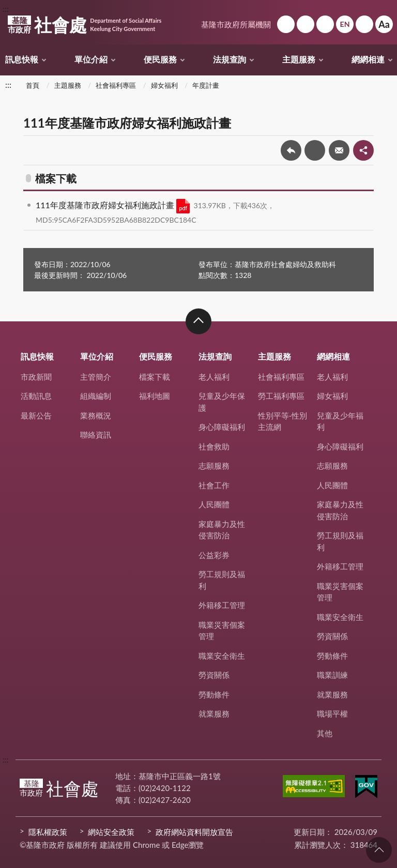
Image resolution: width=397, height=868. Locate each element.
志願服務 (214, 466)
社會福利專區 (116, 85)
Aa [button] (384, 24)
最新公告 (36, 415)
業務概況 (96, 415)
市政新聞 (36, 377)
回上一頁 (291, 150)
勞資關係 (214, 675)
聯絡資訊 (96, 435)
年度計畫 (206, 85)
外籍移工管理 (222, 605)
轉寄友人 (339, 150)
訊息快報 (22, 59)
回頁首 (379, 850)
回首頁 (286, 24)
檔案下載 (155, 377)
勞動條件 (214, 694)
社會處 (85, 25)
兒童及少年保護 (222, 402)
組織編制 (96, 396)
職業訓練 (332, 675)
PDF (183, 206)
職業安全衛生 (222, 656)
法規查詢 (230, 59)
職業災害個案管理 (222, 631)
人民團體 (214, 504)
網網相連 (368, 59)
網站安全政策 (111, 832)
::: (6, 9)
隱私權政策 (48, 832)
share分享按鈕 (363, 150)
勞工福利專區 (281, 396)
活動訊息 (36, 396)
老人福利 (214, 377)
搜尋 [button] (364, 24)
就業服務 (214, 714)
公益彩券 (214, 555)
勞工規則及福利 (222, 580)
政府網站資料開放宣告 (194, 832)
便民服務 (160, 59)
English (345, 24)
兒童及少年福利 (340, 421)
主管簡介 (96, 377)
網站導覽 (306, 24)
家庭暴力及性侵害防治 (222, 530)
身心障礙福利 (222, 427)
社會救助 (214, 446)
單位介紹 (91, 59)
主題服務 (299, 59)
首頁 (33, 85)
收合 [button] (198, 321)
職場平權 (332, 714)
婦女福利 (164, 85)
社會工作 (214, 485)
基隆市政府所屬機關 (236, 24)
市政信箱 (325, 24)
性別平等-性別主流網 (283, 421)
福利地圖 (155, 396)
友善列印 (315, 150)
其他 (325, 733)
